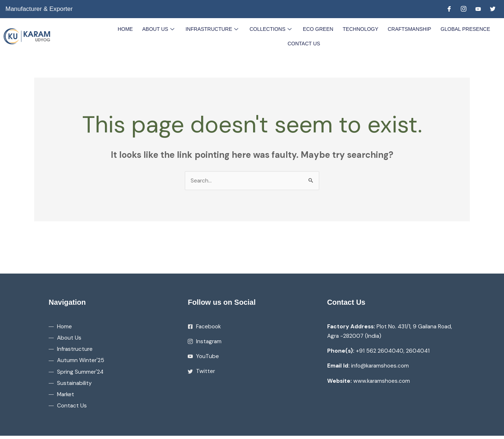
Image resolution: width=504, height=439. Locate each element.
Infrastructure (214, 29)
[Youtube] (478, 9)
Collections (272, 29)
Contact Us (304, 43)
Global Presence (463, 29)
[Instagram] (464, 9)
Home (127, 29)
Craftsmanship (408, 29)
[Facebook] (449, 9)
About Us (161, 29)
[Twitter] (493, 9)
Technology (359, 29)
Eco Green (318, 29)
